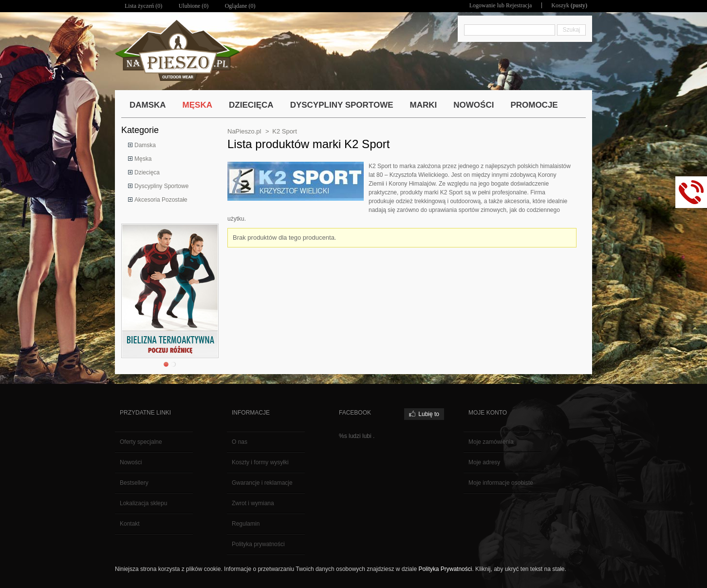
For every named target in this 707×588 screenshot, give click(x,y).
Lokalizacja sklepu (143, 503)
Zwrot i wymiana (253, 503)
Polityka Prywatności (445, 569)
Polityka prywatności (258, 544)
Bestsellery (134, 483)
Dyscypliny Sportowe (161, 186)
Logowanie (483, 5)
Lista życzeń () (143, 6)
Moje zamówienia (491, 442)
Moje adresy (484, 462)
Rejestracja (519, 5)
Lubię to (429, 414)
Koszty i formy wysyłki (260, 462)
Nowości (131, 462)
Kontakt (130, 524)
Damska (145, 145)
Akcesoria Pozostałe (161, 200)
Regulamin (246, 524)
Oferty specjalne (141, 442)
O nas (240, 442)
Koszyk (560, 5)
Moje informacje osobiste (501, 483)
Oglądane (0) (240, 6)
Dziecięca (147, 172)
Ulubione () (194, 6)
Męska (143, 159)
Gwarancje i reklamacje (262, 483)
